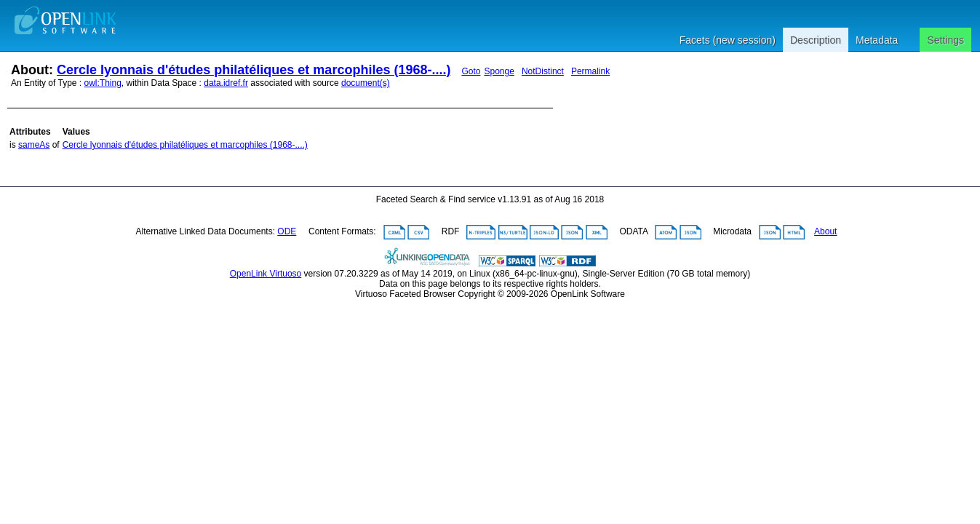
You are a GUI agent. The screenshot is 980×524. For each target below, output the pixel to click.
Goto (471, 71)
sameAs (34, 145)
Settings (945, 40)
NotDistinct (543, 71)
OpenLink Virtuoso (266, 274)
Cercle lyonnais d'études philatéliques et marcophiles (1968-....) (254, 70)
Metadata (877, 40)
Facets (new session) (728, 40)
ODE (287, 231)
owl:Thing (103, 83)
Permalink (590, 71)
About (825, 231)
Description (816, 40)
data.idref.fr (226, 83)
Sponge (499, 71)
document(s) (366, 83)
